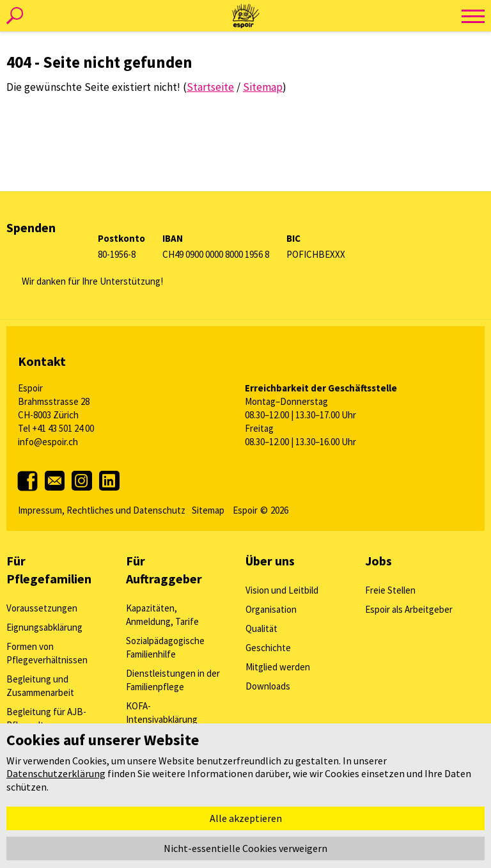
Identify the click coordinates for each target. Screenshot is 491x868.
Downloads (268, 686)
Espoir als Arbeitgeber (409, 609)
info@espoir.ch (48, 442)
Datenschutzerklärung (56, 773)
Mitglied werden (278, 667)
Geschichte (268, 648)
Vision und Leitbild (282, 590)
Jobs (378, 561)
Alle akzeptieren (246, 818)
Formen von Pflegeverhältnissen (47, 653)
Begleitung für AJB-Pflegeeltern (46, 718)
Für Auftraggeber (164, 570)
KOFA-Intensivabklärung (162, 713)
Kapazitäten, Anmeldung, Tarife (162, 615)
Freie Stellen (390, 590)
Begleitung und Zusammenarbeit (40, 686)
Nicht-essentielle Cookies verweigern (245, 848)
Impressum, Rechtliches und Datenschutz (102, 510)
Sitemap (208, 510)
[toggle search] (14, 16)
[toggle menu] (473, 16)
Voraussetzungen (42, 608)
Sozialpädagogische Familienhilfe (165, 647)
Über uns (270, 561)
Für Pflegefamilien (49, 570)
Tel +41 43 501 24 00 (56, 428)
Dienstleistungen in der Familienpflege (173, 680)
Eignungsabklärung (44, 627)
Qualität (261, 628)
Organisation (271, 609)
